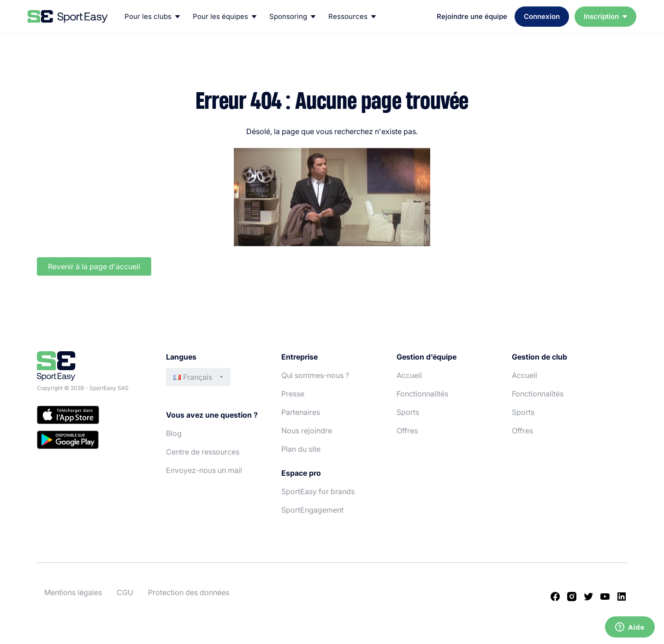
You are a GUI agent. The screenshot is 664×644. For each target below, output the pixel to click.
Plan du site (301, 449)
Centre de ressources (203, 452)
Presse (293, 394)
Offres (407, 431)
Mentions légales (73, 592)
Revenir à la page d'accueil (94, 266)
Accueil (409, 375)
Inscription (605, 16)
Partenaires (301, 412)
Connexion (542, 16)
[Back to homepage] (68, 17)
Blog (174, 433)
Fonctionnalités (422, 394)
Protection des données (189, 592)
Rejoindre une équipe (472, 16)
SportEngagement (312, 510)
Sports (408, 412)
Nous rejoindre (307, 431)
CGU (125, 592)
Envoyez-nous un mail (204, 470)
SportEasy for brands (318, 491)
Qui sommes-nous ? (315, 375)
